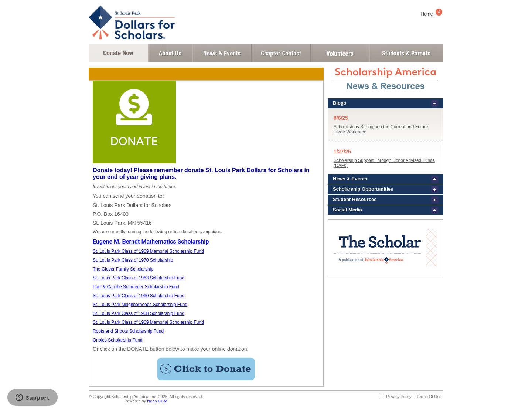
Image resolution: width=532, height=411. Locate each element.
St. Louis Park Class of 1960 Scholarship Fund (139, 296)
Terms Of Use (429, 397)
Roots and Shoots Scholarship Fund (128, 331)
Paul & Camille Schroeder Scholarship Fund (136, 287)
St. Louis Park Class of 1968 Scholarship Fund (139, 313)
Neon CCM (157, 401)
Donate (118, 53)
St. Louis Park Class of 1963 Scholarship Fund (139, 278)
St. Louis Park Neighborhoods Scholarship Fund (140, 305)
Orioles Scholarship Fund (118, 340)
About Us (170, 53)
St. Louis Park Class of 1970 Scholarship (133, 260)
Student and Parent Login (406, 53)
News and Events (222, 53)
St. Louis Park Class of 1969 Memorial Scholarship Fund (148, 251)
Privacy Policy (399, 397)
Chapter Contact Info (281, 53)
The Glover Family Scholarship (123, 269)
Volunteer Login (340, 53)
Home (427, 14)
